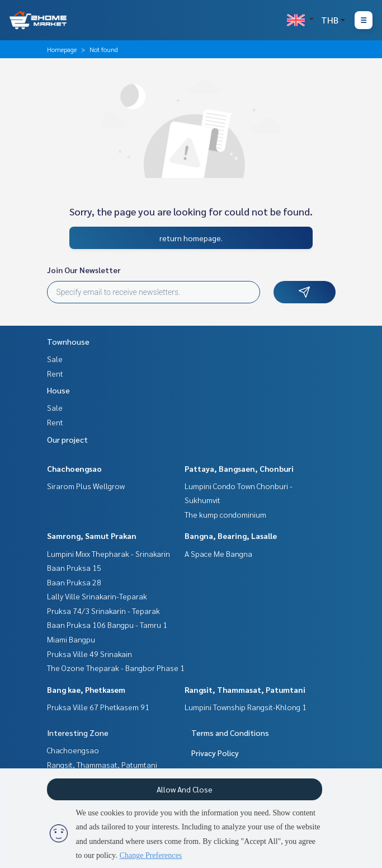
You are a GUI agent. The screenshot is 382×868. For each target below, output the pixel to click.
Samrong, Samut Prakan (92, 536)
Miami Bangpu (71, 639)
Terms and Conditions (230, 733)
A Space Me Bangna (218, 553)
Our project (67, 439)
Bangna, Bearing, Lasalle (231, 536)
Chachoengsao (74, 468)
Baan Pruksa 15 (74, 567)
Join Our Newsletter (84, 270)
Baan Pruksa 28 (74, 582)
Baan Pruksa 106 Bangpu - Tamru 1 (107, 625)
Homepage (62, 49)
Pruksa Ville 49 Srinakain (89, 654)
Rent (55, 373)
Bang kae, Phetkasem (86, 689)
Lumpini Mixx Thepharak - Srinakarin (109, 553)
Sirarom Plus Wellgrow (86, 486)
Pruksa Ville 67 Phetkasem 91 (98, 707)
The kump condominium (225, 514)
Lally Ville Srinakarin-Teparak (97, 596)
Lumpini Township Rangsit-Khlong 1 (246, 707)
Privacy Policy (215, 753)
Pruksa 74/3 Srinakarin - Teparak (103, 611)
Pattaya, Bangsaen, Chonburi (239, 468)
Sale (55, 359)
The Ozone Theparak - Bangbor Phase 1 (116, 668)
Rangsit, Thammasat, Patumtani (245, 689)
